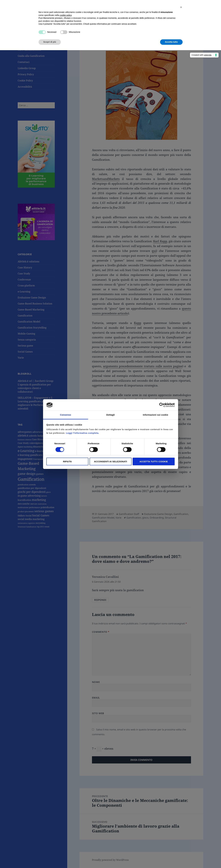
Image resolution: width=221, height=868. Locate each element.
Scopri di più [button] (50, 42)
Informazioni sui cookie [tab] (156, 415)
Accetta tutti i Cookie (154, 461)
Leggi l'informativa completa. (82, 433)
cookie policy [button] (66, 15)
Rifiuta (67, 461)
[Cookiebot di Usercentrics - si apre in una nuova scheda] (162, 405)
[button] (181, 7)
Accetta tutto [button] (171, 42)
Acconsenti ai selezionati (110, 461)
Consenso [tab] (65, 415)
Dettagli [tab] (111, 415)
